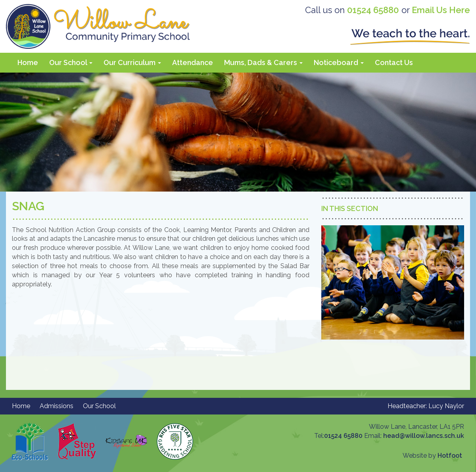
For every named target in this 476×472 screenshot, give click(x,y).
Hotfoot (450, 456)
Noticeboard (339, 62)
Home (28, 62)
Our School (71, 62)
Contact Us (394, 62)
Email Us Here (441, 10)
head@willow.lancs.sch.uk (424, 436)
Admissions (57, 406)
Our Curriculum (132, 62)
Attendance (193, 62)
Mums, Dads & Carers (263, 62)
